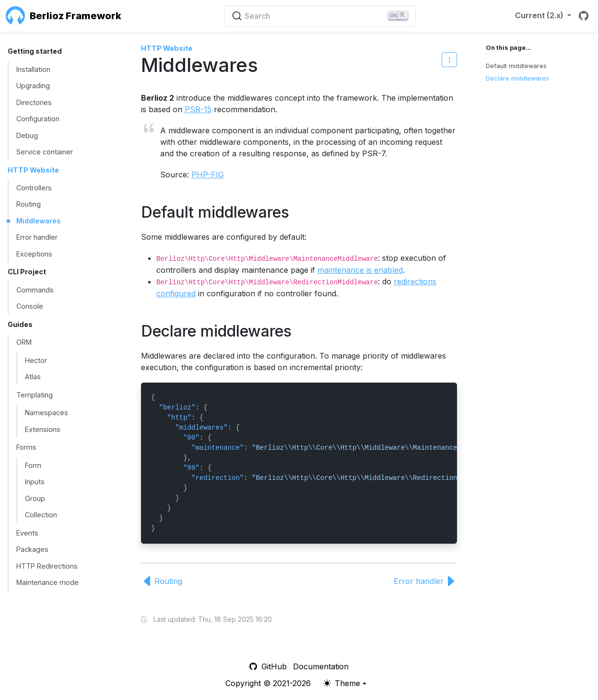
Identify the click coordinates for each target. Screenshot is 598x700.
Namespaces (47, 413)
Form (33, 465)
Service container (45, 152)
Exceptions (34, 254)
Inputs (35, 482)
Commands (35, 290)
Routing (29, 204)
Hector (36, 360)
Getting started (35, 51)
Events (27, 533)
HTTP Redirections (47, 566)
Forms (26, 447)
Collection (41, 515)
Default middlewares (516, 66)
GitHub (268, 666)
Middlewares (38, 221)
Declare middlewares (517, 78)
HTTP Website (33, 170)
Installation (33, 69)
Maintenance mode (47, 582)
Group (35, 498)
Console (30, 306)
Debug (27, 135)
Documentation (321, 666)
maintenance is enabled (360, 270)
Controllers (34, 188)
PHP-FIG (208, 175)
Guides (20, 324)
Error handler (37, 237)
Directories (34, 102)
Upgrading (33, 86)
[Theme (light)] (345, 683)
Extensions (43, 429)
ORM (24, 342)
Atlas (33, 377)
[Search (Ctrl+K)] (320, 16)
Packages (32, 549)
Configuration (38, 119)
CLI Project (27, 272)
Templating (35, 395)
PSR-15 (198, 109)
